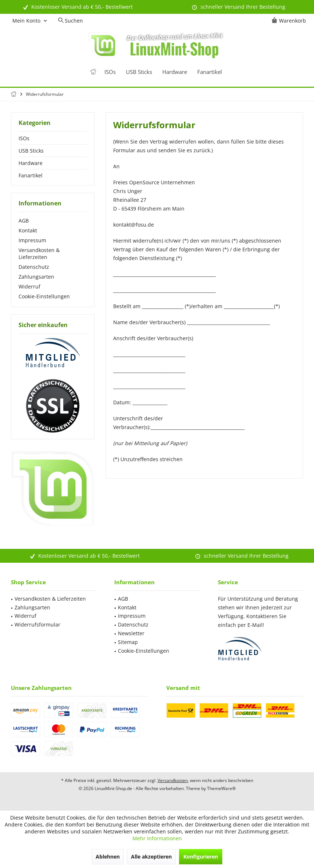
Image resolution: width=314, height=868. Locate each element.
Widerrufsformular (37, 625)
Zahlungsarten (36, 277)
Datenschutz (34, 267)
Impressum (32, 240)
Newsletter (131, 633)
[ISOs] (110, 72)
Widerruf (29, 286)
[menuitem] (290, 21)
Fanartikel (31, 175)
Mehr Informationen (157, 838)
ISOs (24, 138)
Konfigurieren (201, 857)
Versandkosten (173, 780)
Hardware (31, 163)
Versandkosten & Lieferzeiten (39, 254)
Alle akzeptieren (151, 857)
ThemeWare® (221, 788)
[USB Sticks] (139, 72)
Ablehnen (108, 857)
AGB (24, 221)
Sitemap (128, 642)
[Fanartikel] (210, 72)
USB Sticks (31, 151)
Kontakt (28, 230)
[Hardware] (175, 72)
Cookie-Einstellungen (44, 296)
